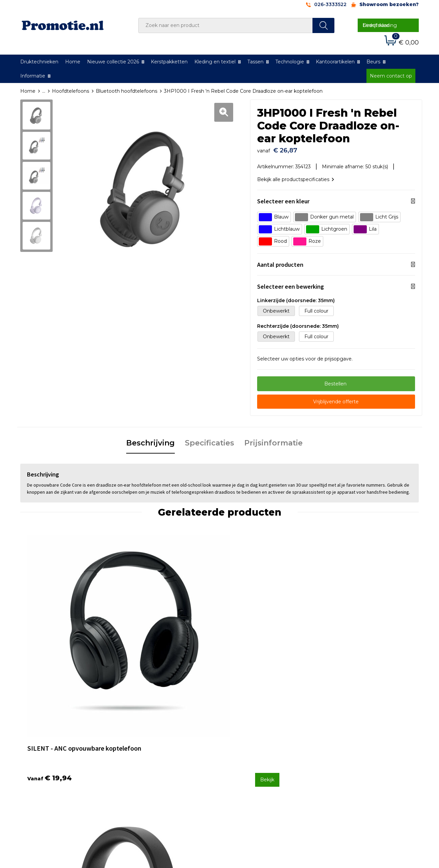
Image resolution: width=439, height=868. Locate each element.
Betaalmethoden (248, 739)
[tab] (150, 440)
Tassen (255, 62)
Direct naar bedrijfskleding (380, 25)
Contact (237, 730)
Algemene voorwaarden (355, 730)
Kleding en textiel (215, 62)
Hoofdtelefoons (71, 91)
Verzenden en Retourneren (260, 748)
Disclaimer (339, 757)
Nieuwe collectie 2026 (113, 62)
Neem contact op (391, 76)
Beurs (373, 62)
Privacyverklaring (347, 748)
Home (73, 62)
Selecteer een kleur (283, 198)
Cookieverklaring (346, 739)
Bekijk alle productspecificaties (296, 176)
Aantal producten (280, 261)
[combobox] (226, 25)
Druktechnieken (39, 62)
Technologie (290, 62)
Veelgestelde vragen (154, 739)
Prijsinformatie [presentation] (273, 440)
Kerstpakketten (169, 62)
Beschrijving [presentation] (150, 440)
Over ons (140, 730)
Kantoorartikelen (335, 62)
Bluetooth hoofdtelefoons (127, 91)
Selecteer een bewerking (291, 283)
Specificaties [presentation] (210, 440)
